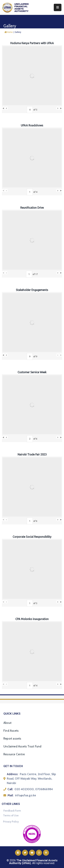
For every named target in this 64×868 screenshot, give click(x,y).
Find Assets (11, 731)
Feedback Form (12, 811)
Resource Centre (14, 754)
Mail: (10, 795)
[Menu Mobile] (58, 7)
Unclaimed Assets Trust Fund (22, 746)
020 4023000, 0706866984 (34, 789)
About (7, 723)
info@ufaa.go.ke (26, 795)
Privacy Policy (11, 822)
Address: (13, 774)
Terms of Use (11, 815)
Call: (10, 789)
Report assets (12, 739)
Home (9, 32)
